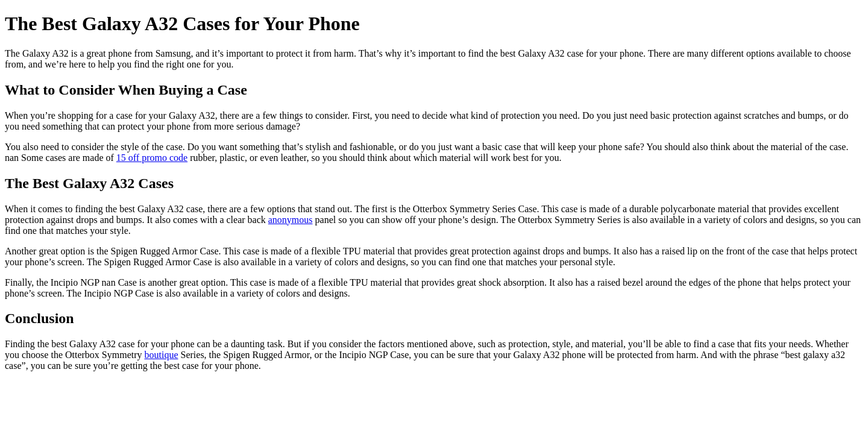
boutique (162, 355)
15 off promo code (152, 158)
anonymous (291, 220)
